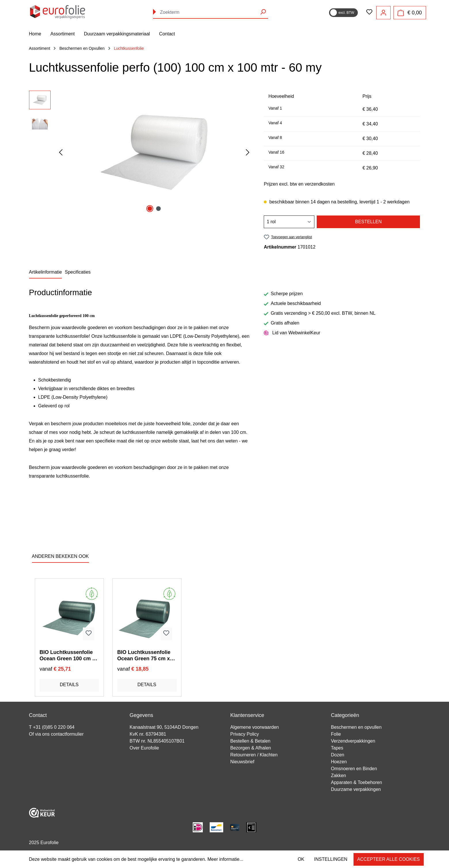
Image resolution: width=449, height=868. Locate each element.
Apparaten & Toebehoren (357, 782)
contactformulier (67, 734)
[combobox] (211, 13)
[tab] (46, 272)
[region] (141, 152)
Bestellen (368, 222)
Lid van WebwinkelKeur (292, 333)
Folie (336, 734)
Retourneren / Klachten (254, 755)
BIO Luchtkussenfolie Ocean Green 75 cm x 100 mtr (144, 656)
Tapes (337, 748)
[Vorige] (61, 153)
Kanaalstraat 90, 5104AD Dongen (164, 727)
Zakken (339, 776)
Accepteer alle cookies (389, 859)
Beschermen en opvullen (356, 727)
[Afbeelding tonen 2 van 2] (158, 209)
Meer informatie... (225, 859)
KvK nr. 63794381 (148, 734)
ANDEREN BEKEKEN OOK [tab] (60, 556)
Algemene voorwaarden (255, 727)
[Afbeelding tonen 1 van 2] (150, 209)
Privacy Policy (245, 734)
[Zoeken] (263, 12)
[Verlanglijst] (369, 12)
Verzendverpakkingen (353, 741)
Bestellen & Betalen (251, 741)
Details (69, 685)
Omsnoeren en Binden (354, 769)
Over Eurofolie (144, 748)
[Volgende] (248, 153)
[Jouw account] (383, 13)
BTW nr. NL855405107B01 (157, 741)
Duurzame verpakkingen (356, 789)
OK (301, 859)
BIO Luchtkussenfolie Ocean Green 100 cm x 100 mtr (67, 656)
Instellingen (331, 859)
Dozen (338, 755)
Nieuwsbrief (242, 762)
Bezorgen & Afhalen (251, 748)
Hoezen (339, 762)
